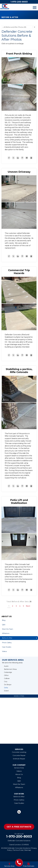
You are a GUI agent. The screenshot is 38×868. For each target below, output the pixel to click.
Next (28, 606)
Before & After (19, 797)
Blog (4, 620)
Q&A (4, 625)
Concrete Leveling (19, 752)
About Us (7, 617)
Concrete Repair (19, 755)
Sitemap (28, 850)
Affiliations (6, 633)
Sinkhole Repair (19, 759)
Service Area (19, 768)
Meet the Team (8, 629)
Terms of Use (18, 850)
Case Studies (7, 647)
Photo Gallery (7, 643)
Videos (4, 651)
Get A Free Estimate (19, 827)
